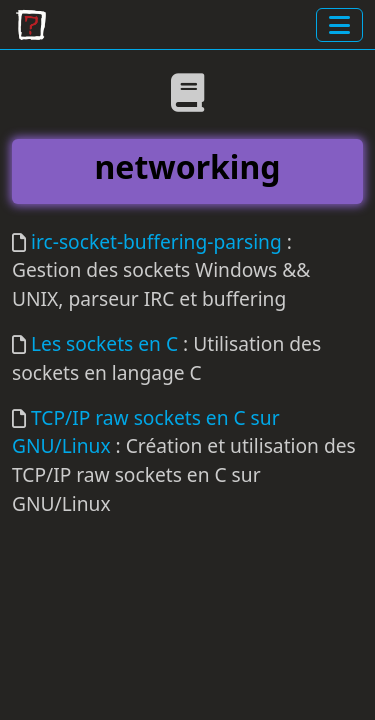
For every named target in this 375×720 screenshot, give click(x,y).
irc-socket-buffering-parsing (156, 241)
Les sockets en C (104, 343)
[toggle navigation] (339, 25)
